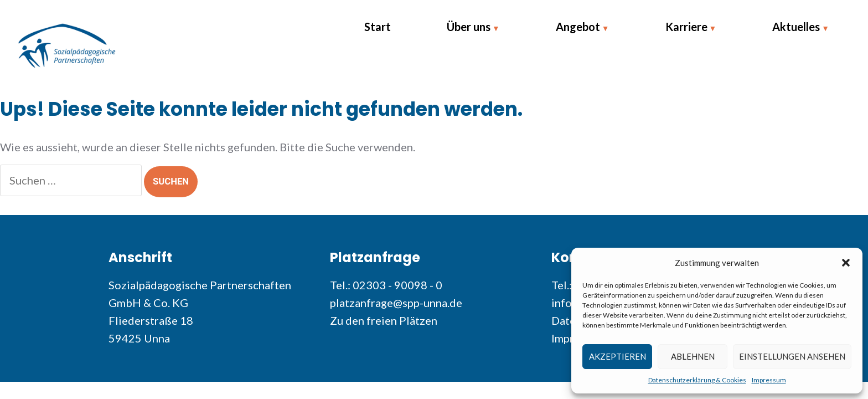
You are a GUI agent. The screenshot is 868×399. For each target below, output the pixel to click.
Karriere (686, 27)
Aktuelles (796, 27)
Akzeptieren (618, 356)
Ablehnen (693, 356)
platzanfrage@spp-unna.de (396, 303)
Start (378, 27)
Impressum (769, 380)
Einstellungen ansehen (792, 356)
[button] (846, 263)
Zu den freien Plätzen (384, 320)
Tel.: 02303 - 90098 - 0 (386, 285)
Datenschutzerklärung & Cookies (697, 380)
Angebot (578, 27)
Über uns (469, 27)
